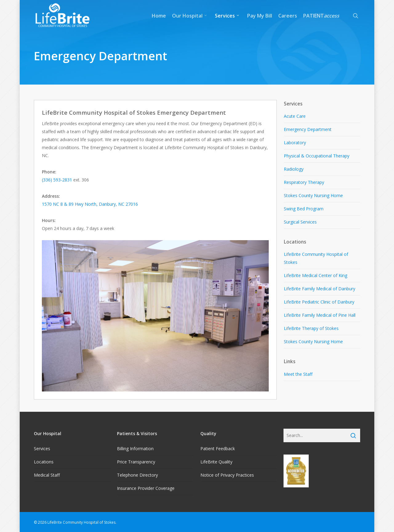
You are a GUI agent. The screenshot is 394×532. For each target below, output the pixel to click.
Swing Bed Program (304, 209)
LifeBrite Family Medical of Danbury (320, 289)
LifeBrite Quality (216, 462)
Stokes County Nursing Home (313, 195)
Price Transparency (136, 462)
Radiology (294, 169)
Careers (288, 16)
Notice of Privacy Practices (227, 475)
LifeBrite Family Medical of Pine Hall (320, 315)
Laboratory (295, 143)
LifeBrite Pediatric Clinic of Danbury (319, 302)
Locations (44, 462)
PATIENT (321, 16)
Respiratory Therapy (304, 182)
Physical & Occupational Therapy (317, 156)
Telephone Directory (137, 475)
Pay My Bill (260, 16)
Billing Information (135, 449)
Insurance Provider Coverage (146, 488)
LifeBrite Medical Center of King (316, 275)
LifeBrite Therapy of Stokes (311, 328)
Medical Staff (47, 475)
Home (159, 16)
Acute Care (295, 116)
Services (227, 16)
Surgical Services (300, 222)
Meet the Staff (298, 374)
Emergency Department (308, 129)
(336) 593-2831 (57, 180)
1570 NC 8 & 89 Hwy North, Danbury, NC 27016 (90, 204)
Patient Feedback (218, 449)
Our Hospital (190, 16)
